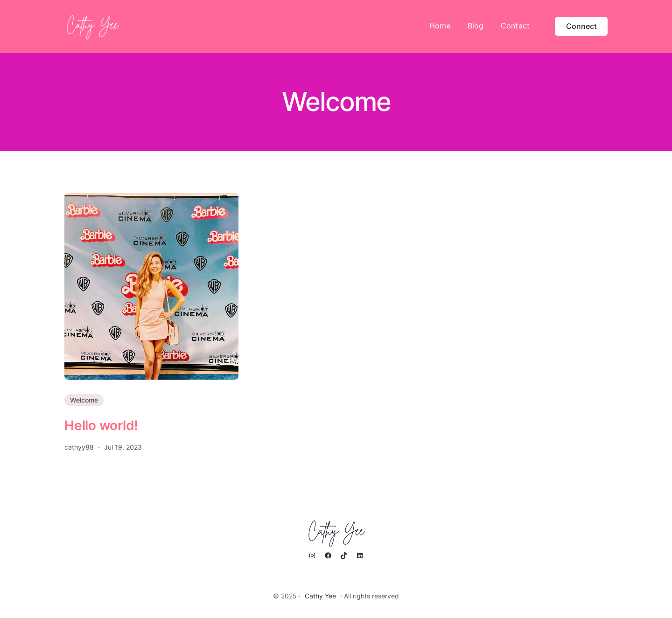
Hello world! (101, 425)
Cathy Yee (320, 596)
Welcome (84, 400)
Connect (581, 26)
